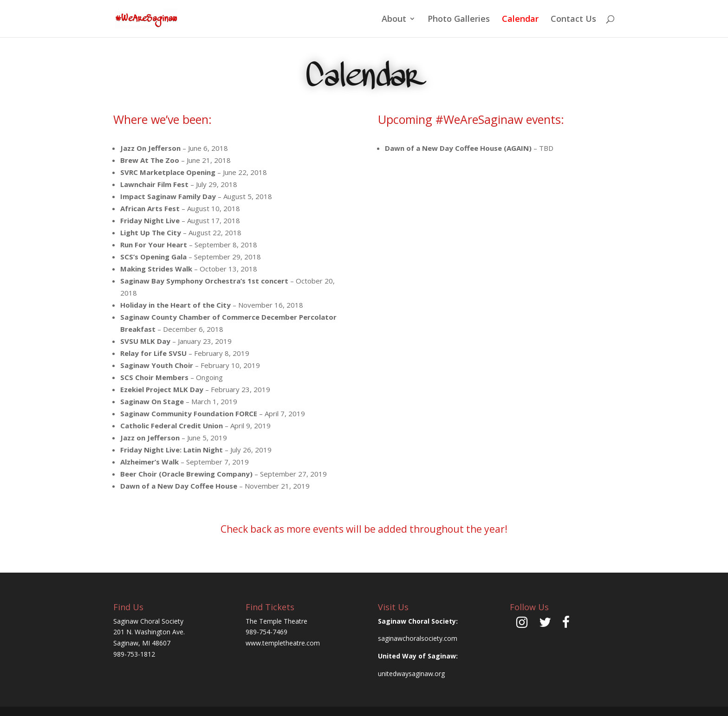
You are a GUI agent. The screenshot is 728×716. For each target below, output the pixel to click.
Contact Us (573, 20)
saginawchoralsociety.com (418, 638)
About (394, 20)
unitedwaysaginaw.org (411, 674)
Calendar (520, 20)
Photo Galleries (459, 20)
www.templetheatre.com (283, 643)
